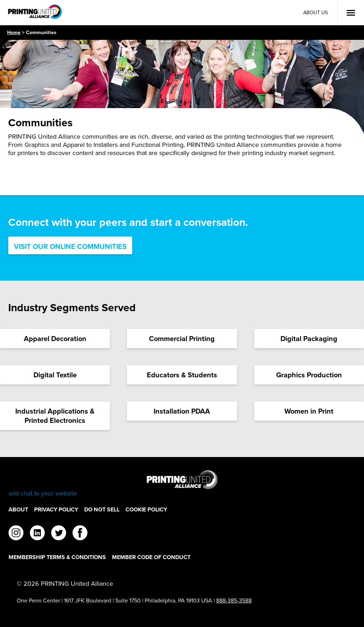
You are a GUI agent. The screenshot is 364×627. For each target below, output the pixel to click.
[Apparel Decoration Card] (55, 339)
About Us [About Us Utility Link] (315, 13)
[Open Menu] (351, 13)
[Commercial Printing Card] (182, 339)
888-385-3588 (234, 601)
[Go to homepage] (182, 484)
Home (14, 33)
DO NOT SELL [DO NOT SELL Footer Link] (102, 509)
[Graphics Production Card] (309, 375)
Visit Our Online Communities (70, 246)
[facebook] (80, 534)
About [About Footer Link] (18, 509)
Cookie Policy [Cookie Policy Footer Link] (146, 509)
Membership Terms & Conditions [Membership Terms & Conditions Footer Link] (57, 557)
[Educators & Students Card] (182, 375)
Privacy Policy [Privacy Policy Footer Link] (56, 509)
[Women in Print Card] (309, 411)
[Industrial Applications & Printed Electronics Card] (55, 416)
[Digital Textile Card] (55, 375)
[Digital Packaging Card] (309, 339)
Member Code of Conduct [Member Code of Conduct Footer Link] (151, 557)
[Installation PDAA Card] (182, 411)
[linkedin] (37, 534)
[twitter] (59, 534)
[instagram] (16, 534)
